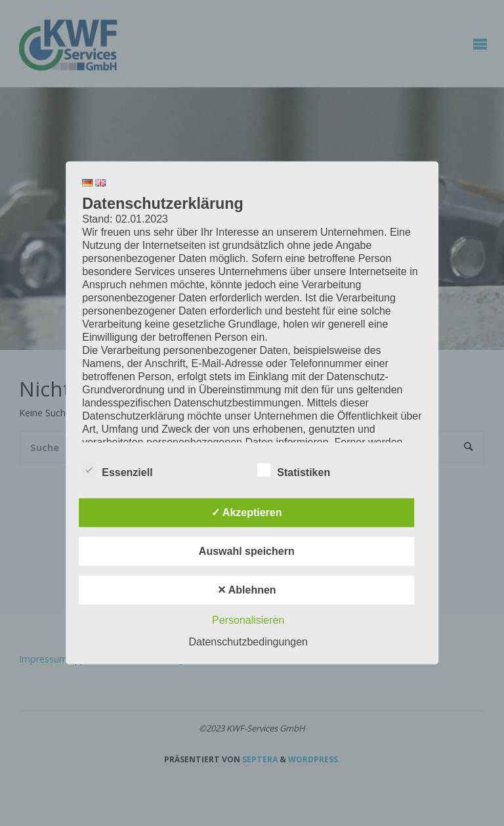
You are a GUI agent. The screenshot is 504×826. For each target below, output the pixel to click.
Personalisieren (248, 620)
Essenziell (117, 471)
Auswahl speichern (247, 551)
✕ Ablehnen (247, 590)
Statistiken (294, 471)
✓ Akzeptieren (247, 512)
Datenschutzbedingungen (248, 642)
